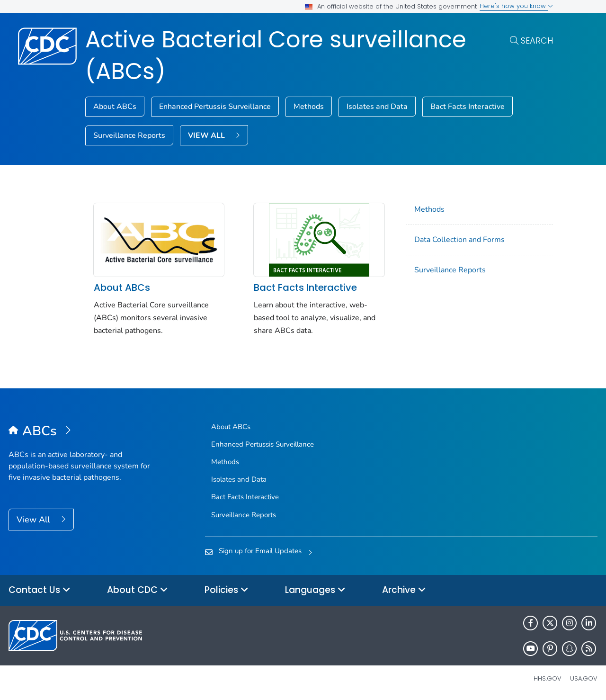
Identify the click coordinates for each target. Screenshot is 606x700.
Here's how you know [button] (516, 6)
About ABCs (115, 107)
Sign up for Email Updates (260, 551)
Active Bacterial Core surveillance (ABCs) (276, 55)
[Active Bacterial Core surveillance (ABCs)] (82, 431)
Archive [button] (404, 590)
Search (537, 40)
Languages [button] (315, 590)
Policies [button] (227, 590)
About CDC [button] (138, 590)
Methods (309, 107)
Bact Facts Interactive (468, 107)
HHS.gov (548, 678)
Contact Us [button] (40, 590)
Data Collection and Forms (459, 240)
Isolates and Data (377, 107)
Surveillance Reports (129, 135)
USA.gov (584, 678)
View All (34, 520)
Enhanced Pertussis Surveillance (215, 107)
